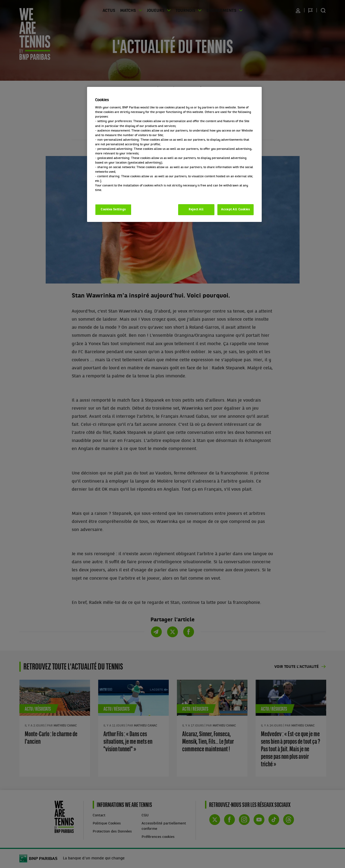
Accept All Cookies (235, 210)
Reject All (196, 210)
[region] (174, 155)
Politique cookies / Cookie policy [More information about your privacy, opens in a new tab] (119, 195)
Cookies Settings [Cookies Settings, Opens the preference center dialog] (113, 210)
